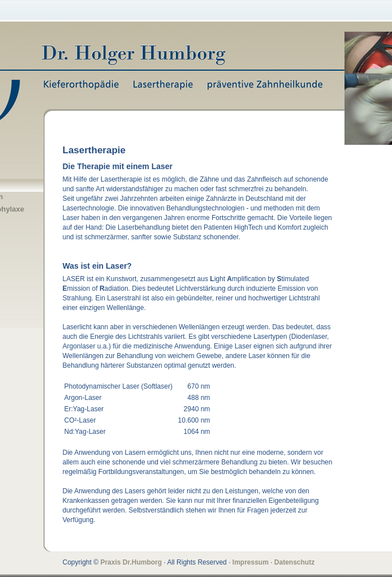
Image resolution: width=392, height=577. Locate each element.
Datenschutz (294, 562)
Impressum (251, 562)
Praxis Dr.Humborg (131, 562)
